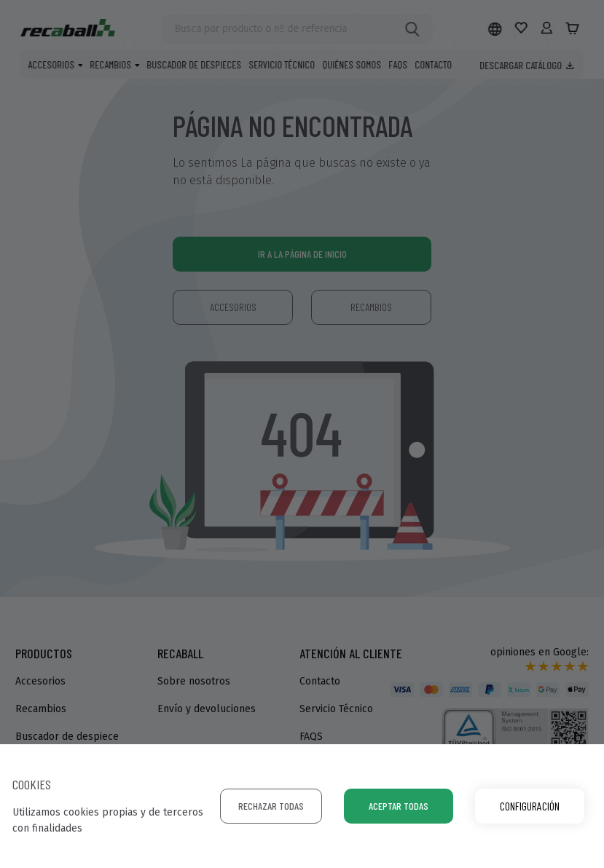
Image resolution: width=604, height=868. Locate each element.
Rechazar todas (271, 806)
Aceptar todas (399, 806)
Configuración (530, 806)
